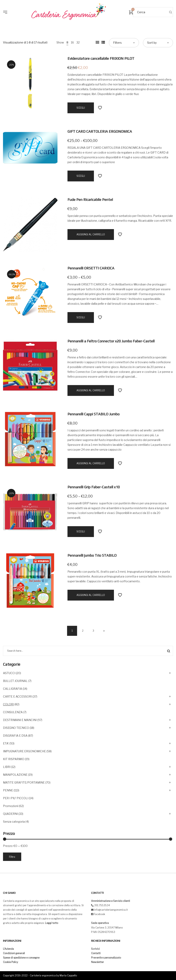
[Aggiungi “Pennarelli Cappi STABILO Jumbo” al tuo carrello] (91, 463)
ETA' (6, 743)
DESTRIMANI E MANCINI (20, 720)
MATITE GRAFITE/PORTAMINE (24, 782)
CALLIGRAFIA (13, 689)
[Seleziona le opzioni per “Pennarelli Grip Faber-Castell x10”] (81, 532)
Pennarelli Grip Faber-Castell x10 (94, 487)
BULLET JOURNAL (15, 681)
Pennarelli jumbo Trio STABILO (92, 555)
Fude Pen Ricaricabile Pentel (90, 200)
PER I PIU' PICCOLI (16, 798)
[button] (6, 6)
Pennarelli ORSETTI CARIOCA (91, 268)
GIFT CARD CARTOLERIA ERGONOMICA (100, 131)
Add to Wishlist (100, 108)
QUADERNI (10, 814)
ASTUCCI (9, 673)
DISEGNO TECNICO (16, 728)
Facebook (100, 914)
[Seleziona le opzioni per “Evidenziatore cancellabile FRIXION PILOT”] (81, 108)
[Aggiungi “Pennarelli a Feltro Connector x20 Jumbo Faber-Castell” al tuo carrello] (91, 390)
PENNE (8, 790)
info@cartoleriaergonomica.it (111, 910)
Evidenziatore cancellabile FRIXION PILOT (101, 58)
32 (78, 42)
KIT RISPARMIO (14, 759)
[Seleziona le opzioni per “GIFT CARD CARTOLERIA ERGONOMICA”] (81, 176)
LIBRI (7, 767)
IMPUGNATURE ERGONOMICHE (24, 751)
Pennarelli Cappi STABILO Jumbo (94, 414)
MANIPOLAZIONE (15, 775)
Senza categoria (14, 822)
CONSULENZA (13, 712)
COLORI (8, 704)
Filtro (12, 857)
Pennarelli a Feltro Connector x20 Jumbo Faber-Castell (111, 341)
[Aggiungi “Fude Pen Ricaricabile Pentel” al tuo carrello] (91, 235)
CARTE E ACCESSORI (17, 696)
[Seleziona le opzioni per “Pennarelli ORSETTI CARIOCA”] (81, 318)
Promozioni (11, 806)
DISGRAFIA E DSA (15, 736)
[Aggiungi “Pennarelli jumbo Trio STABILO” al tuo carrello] (91, 595)
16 (72, 42)
